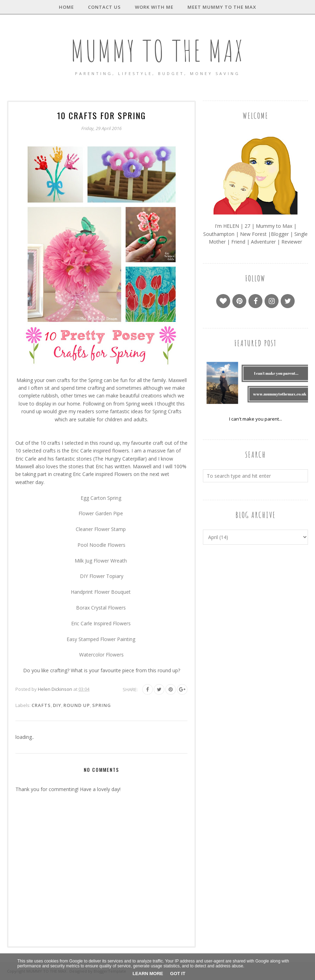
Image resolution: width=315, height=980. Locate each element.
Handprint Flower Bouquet (101, 592)
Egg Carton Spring (102, 498)
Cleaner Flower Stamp (101, 529)
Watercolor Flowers (101, 655)
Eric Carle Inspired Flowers (101, 623)
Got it (178, 974)
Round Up (77, 705)
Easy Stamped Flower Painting (101, 639)
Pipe (119, 513)
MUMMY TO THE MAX (157, 50)
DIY (57, 705)
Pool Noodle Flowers (101, 545)
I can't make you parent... (256, 419)
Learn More (148, 974)
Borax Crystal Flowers (101, 608)
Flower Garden (95, 513)
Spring (102, 705)
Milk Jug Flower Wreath (101, 561)
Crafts (41, 705)
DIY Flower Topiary (102, 576)
